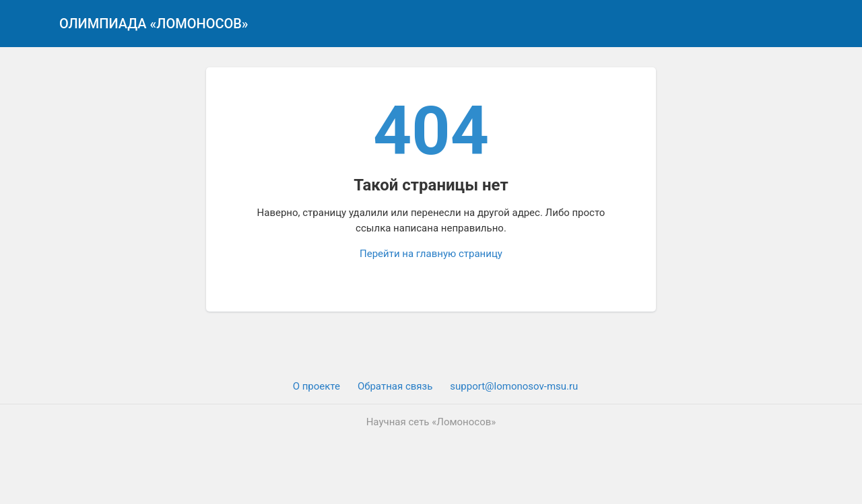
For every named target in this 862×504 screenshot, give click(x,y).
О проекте (317, 386)
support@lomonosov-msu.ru (514, 386)
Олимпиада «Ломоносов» (154, 24)
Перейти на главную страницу (431, 254)
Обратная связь (395, 386)
